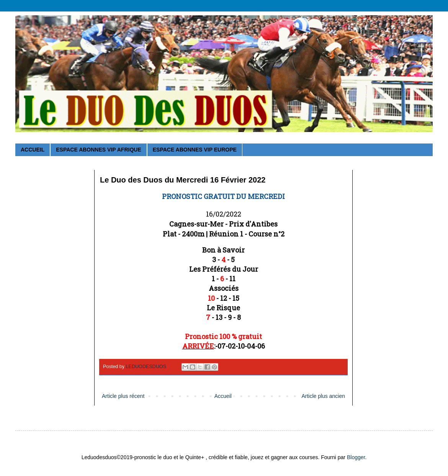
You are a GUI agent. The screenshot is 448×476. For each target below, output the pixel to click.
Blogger (356, 457)
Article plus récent (123, 396)
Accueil (223, 396)
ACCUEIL (33, 150)
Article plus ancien (323, 396)
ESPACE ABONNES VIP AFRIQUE (98, 150)
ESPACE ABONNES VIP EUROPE (195, 150)
